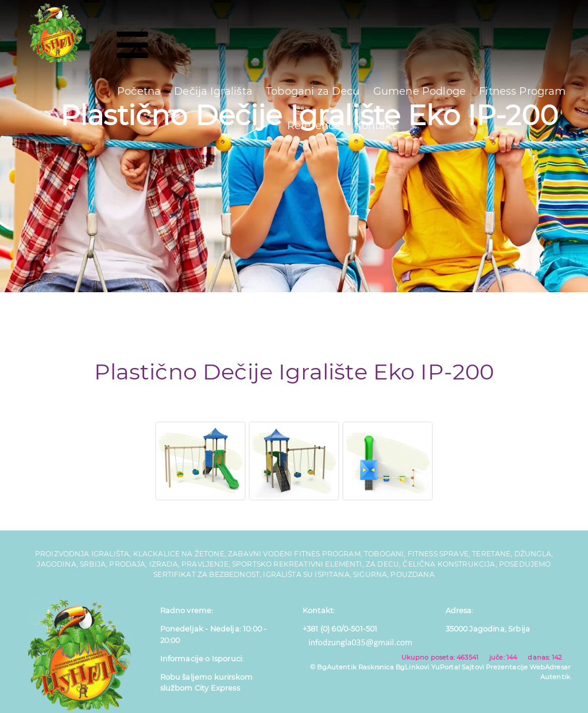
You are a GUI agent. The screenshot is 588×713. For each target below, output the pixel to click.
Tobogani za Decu (313, 91)
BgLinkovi (412, 667)
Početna (139, 91)
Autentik (555, 677)
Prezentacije (507, 667)
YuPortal (446, 667)
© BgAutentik (333, 667)
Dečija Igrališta (213, 91)
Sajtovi (473, 667)
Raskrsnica (376, 667)
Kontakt (375, 126)
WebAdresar (550, 667)
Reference (314, 126)
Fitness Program (522, 91)
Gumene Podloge (419, 91)
